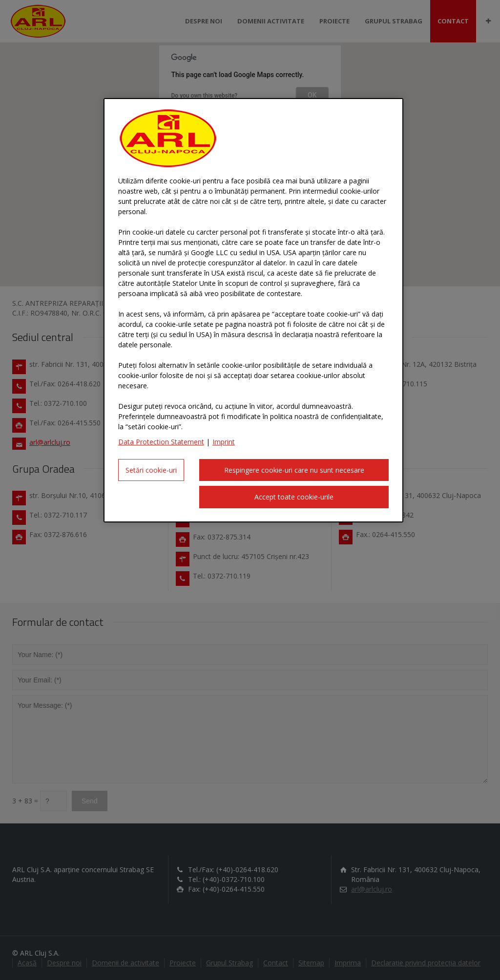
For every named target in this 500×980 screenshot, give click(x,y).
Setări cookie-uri (151, 470)
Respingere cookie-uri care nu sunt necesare (294, 470)
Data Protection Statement (161, 442)
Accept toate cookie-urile (294, 497)
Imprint (224, 442)
